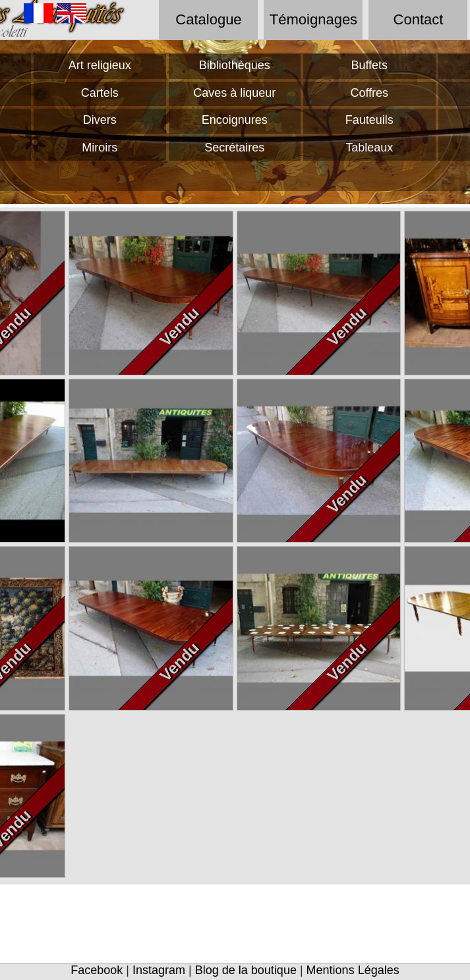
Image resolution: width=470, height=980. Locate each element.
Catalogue (208, 19)
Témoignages (313, 19)
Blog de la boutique (246, 970)
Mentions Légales (353, 970)
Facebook (97, 970)
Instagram (159, 970)
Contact (419, 19)
